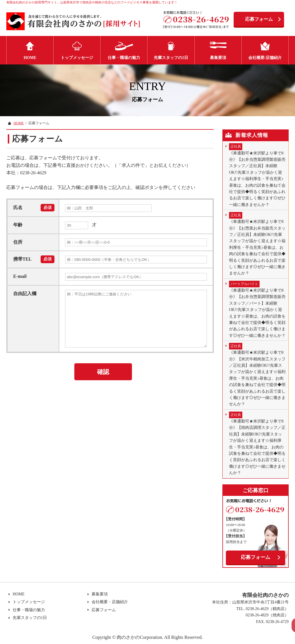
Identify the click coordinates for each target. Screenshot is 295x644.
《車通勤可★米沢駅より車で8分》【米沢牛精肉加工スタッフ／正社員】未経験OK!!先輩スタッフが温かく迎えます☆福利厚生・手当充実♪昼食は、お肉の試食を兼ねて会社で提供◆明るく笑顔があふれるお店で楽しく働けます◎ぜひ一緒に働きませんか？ (257, 374)
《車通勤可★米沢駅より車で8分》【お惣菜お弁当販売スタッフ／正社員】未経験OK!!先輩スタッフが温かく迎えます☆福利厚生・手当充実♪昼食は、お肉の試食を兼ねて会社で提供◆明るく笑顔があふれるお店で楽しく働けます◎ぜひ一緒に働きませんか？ (257, 244)
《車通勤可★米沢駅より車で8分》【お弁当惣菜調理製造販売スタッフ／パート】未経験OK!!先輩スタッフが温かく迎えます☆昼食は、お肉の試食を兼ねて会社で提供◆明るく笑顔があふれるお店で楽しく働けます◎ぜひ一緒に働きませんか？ (257, 309)
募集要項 (218, 58)
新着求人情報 (252, 135)
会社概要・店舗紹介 (109, 602)
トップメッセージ (77, 58)
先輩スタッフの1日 (171, 58)
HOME (30, 58)
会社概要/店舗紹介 (265, 58)
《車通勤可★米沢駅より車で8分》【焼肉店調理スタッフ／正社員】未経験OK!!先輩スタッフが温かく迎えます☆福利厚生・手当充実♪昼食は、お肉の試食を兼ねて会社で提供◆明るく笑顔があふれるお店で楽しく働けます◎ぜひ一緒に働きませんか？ (257, 443)
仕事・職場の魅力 (124, 58)
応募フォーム (259, 19)
